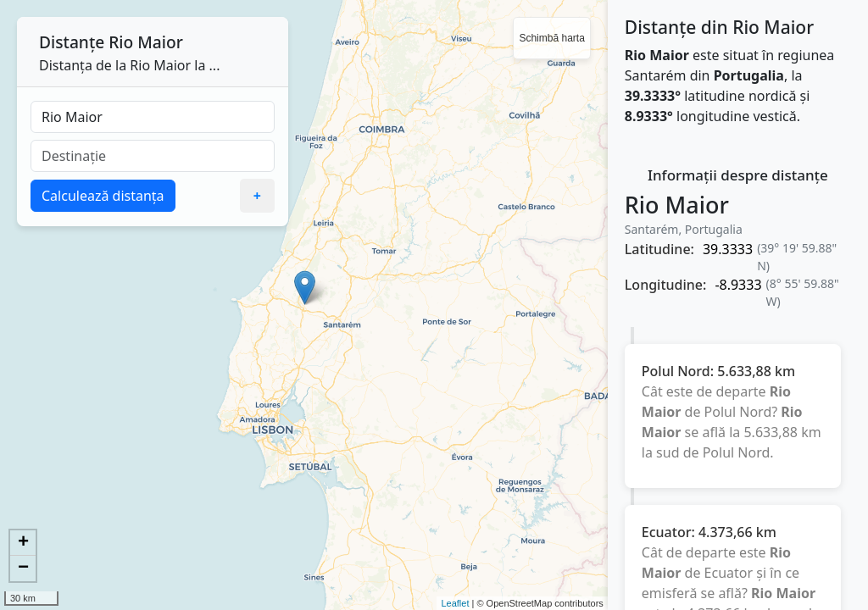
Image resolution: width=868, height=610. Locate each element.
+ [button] (23, 543)
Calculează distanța (103, 196)
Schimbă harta (551, 38)
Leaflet (455, 603)
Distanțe (72, 42)
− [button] (23, 568)
